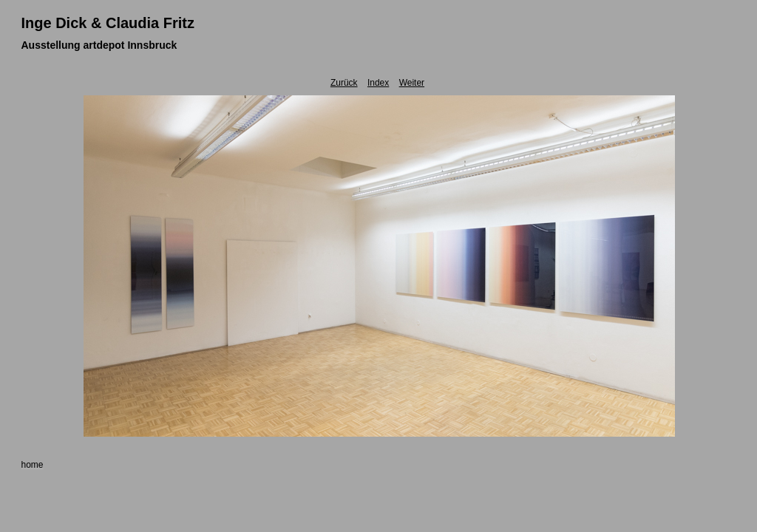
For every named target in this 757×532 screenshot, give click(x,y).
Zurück (344, 83)
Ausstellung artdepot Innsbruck (99, 45)
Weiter (412, 83)
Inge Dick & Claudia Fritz (108, 23)
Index (378, 83)
